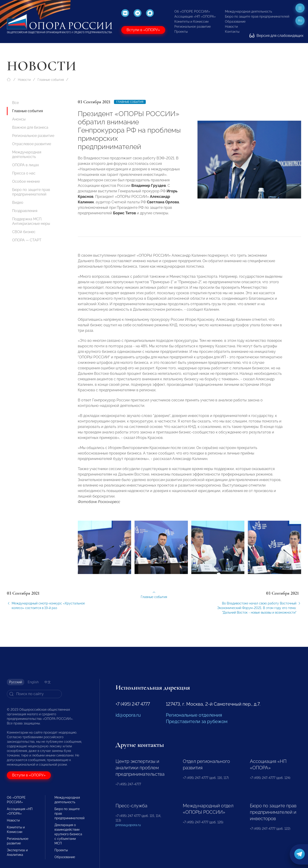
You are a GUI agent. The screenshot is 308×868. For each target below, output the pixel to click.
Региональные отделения (194, 715)
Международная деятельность (249, 11)
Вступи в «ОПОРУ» (143, 30)
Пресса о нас (24, 173)
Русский (16, 682)
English (33, 682)
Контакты (232, 32)
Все (15, 103)
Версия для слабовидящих (276, 36)
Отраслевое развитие (32, 144)
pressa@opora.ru (128, 825)
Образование (235, 22)
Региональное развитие (193, 27)
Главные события (51, 80)
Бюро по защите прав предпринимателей (257, 16)
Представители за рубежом (197, 721)
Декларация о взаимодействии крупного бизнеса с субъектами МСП (68, 834)
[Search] (34, 694)
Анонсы (19, 119)
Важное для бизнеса (30, 127)
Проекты (181, 32)
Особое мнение (26, 181)
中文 (48, 682)
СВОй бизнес (24, 232)
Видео (18, 203)
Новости (231, 27)
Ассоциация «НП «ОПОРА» (195, 16)
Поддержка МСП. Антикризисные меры (31, 221)
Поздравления (25, 211)
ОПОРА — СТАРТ (27, 240)
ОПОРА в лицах (26, 165)
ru (300, 21)
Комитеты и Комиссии (191, 22)
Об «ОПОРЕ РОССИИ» (192, 11)
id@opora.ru (128, 715)
